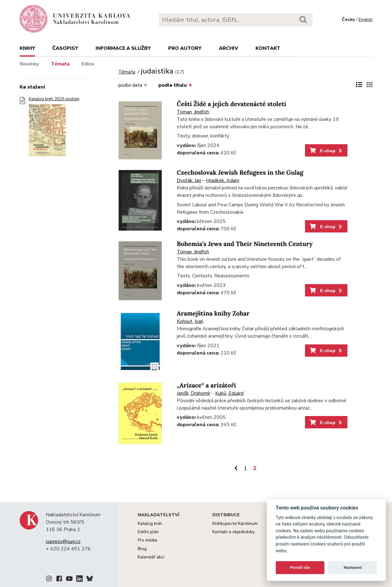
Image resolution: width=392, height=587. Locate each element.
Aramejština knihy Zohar (213, 313)
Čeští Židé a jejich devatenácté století (232, 104)
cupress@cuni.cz (63, 541)
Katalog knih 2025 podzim (54, 128)
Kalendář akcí (151, 557)
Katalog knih (150, 524)
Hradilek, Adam (223, 180)
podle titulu (175, 85)
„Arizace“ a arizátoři (206, 385)
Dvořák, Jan (189, 180)
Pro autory (185, 48)
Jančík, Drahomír (194, 393)
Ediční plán (148, 532)
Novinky (29, 64)
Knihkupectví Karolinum (235, 524)
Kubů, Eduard (229, 393)
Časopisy (65, 48)
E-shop (326, 151)
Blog (142, 549)
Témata (60, 64)
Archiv (229, 48)
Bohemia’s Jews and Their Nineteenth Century (245, 244)
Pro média (147, 540)
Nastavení (353, 567)
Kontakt (268, 48)
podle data (133, 85)
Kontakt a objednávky (234, 532)
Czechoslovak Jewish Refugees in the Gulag (240, 173)
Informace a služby (123, 48)
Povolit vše (300, 567)
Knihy (27, 48)
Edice (88, 64)
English (366, 20)
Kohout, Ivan (190, 321)
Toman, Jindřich (193, 112)
